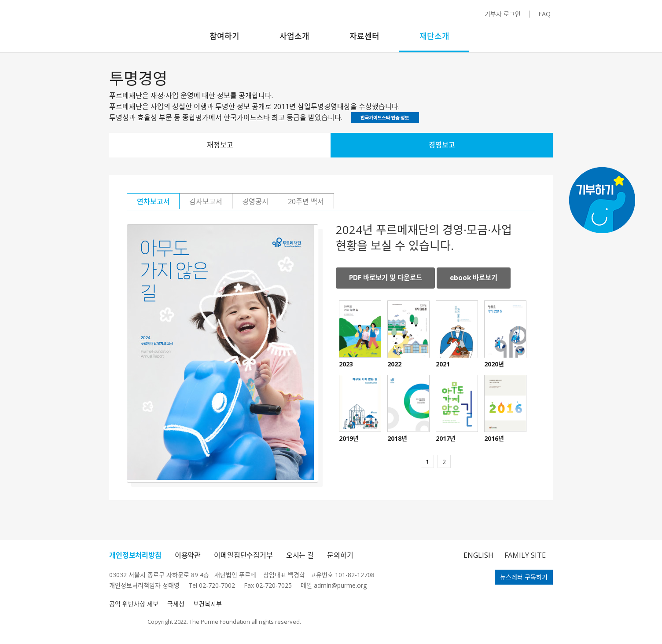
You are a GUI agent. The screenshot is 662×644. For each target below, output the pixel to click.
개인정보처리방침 (135, 555)
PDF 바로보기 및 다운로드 (388, 279)
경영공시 (295, 202)
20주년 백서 (362, 202)
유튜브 (429, 17)
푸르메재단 (143, 29)
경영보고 (442, 145)
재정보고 (220, 145)
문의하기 (340, 555)
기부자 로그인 (503, 14)
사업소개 (294, 36)
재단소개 (434, 36)
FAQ (544, 14)
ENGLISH (478, 555)
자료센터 (364, 36)
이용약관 (188, 555)
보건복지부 (208, 604)
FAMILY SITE (525, 555)
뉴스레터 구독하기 (524, 577)
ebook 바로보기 (481, 279)
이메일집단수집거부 (243, 555)
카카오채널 (445, 18)
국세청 (176, 604)
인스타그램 (401, 18)
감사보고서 (230, 202)
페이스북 (417, 17)
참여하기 (224, 36)
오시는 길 (300, 555)
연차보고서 (161, 202)
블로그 (461, 16)
